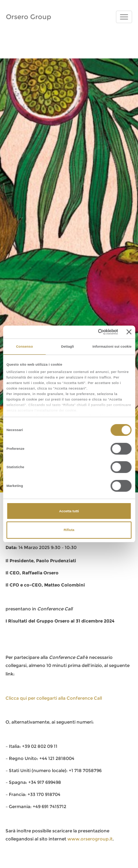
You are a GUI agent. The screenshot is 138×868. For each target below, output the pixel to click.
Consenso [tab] (24, 347)
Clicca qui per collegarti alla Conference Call (54, 698)
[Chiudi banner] (129, 332)
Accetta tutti (69, 511)
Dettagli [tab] (68, 347)
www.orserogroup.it (90, 839)
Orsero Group (29, 17)
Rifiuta (69, 530)
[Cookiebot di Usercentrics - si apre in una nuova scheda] (88, 332)
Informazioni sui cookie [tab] (112, 347)
